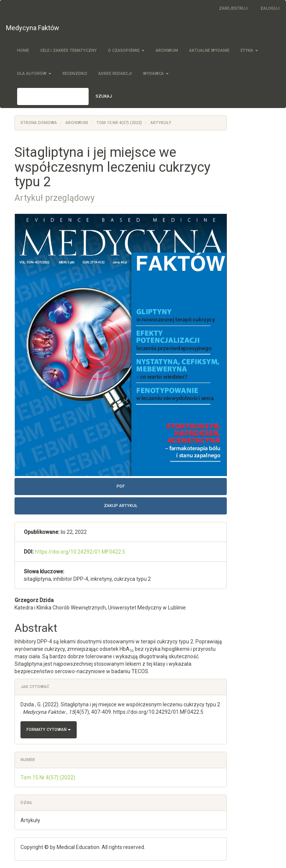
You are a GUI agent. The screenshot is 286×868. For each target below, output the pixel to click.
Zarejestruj (233, 8)
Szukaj (104, 96)
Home (23, 50)
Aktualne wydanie (209, 50)
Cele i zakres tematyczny (69, 50)
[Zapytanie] (53, 96)
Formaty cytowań (49, 730)
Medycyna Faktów (33, 28)
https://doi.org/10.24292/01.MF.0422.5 (80, 552)
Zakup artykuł (121, 506)
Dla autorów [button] (34, 74)
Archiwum (167, 50)
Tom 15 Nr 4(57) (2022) (119, 123)
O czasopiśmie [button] (126, 50)
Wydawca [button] (156, 74)
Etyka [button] (249, 50)
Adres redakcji (115, 74)
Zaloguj (270, 8)
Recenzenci (75, 74)
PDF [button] (121, 486)
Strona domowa (39, 123)
